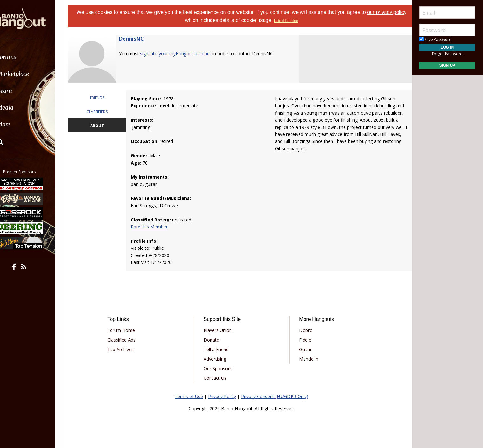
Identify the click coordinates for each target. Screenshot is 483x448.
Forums (23, 57)
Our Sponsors (220, 368)
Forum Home (128, 330)
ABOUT (104, 126)
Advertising (217, 359)
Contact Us (217, 378)
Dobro (304, 330)
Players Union (220, 330)
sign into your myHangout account (184, 54)
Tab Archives (127, 349)
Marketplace (29, 74)
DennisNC (139, 39)
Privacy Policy (222, 396)
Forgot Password (447, 54)
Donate (214, 340)
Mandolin (306, 359)
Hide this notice (293, 21)
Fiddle (303, 340)
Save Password (436, 40)
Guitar (303, 349)
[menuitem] (36, 57)
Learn (21, 91)
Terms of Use (189, 396)
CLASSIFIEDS (104, 112)
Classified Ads (128, 340)
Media (22, 108)
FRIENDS (104, 98)
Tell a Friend (218, 349)
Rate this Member (155, 227)
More (20, 124)
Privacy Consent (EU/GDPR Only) (275, 396)
